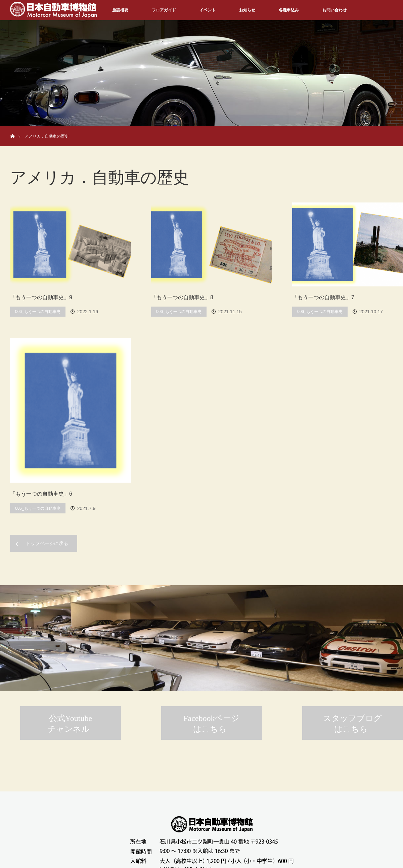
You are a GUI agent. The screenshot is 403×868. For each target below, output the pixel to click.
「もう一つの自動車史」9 (41, 297)
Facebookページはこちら (211, 724)
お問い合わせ (334, 10)
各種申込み (289, 10)
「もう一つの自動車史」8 (182, 297)
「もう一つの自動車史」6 (41, 494)
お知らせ (247, 10)
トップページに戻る (47, 543)
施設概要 (120, 10)
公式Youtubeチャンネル (70, 724)
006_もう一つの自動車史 (38, 312)
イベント (208, 10)
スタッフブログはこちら (352, 724)
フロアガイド (164, 10)
